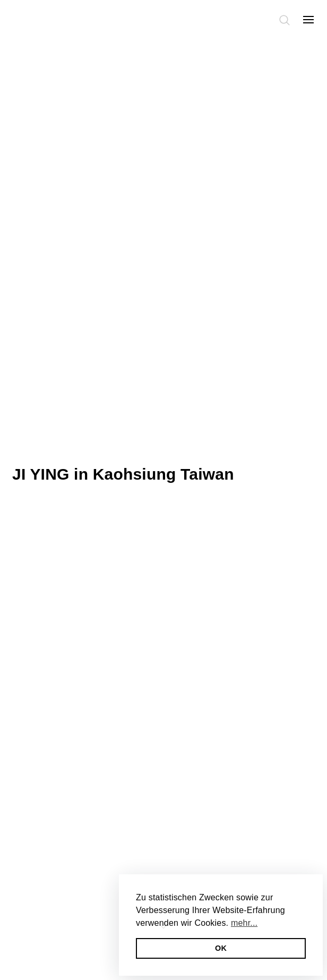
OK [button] (221, 948)
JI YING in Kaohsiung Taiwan (123, 474)
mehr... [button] (244, 923)
